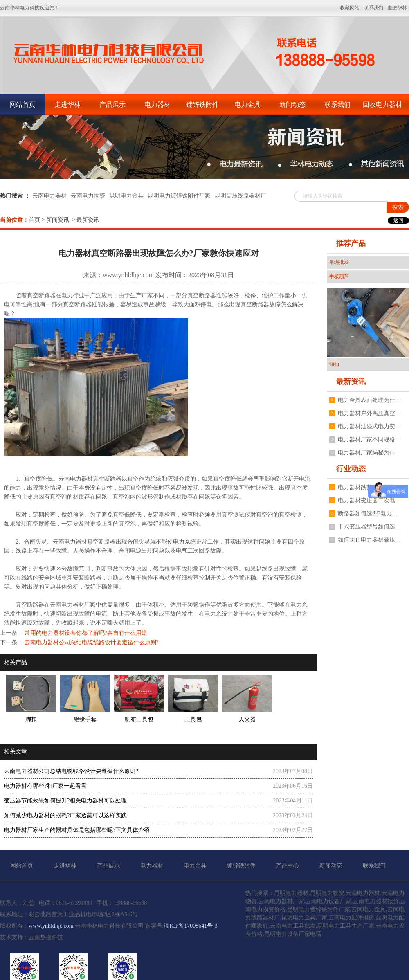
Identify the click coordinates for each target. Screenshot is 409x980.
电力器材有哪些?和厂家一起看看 (45, 786)
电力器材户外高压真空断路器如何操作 (369, 413)
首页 (34, 220)
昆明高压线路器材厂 (240, 196)
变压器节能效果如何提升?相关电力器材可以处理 (65, 801)
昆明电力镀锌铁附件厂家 (179, 196)
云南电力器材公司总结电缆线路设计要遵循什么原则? (91, 642)
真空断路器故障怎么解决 (272, 305)
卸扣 (334, 364)
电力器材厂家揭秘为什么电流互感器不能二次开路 (369, 453)
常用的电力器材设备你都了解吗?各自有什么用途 (85, 633)
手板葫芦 (339, 276)
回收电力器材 (382, 105)
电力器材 (157, 105)
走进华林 (67, 105)
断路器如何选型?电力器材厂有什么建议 (369, 514)
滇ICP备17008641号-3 (190, 926)
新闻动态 (292, 105)
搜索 (398, 207)
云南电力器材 (49, 196)
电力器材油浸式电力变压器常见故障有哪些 (369, 426)
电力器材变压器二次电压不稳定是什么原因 (369, 500)
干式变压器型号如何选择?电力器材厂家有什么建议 (369, 527)
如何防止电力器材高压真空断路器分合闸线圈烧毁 (369, 540)
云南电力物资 (88, 196)
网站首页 (22, 105)
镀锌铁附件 (202, 105)
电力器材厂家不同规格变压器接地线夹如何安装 (369, 439)
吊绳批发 (339, 262)
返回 (398, 220)
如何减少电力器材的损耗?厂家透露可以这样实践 (65, 815)
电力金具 (247, 105)
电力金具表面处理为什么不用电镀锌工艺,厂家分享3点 (369, 400)
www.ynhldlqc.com (128, 275)
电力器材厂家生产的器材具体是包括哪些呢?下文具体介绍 (77, 830)
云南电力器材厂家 (73, 605)
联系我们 (337, 105)
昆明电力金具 (126, 196)
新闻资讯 (58, 220)
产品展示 (112, 105)
